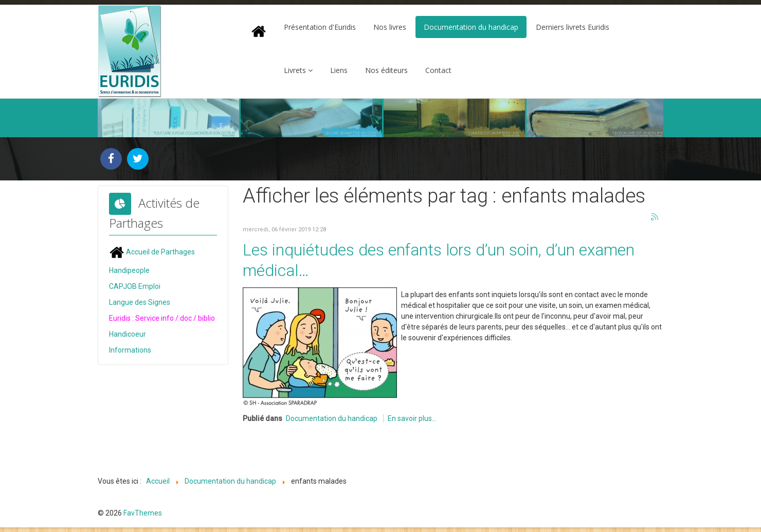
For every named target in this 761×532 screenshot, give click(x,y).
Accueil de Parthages (152, 252)
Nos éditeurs (386, 70)
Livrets (295, 70)
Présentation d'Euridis (320, 27)
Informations (130, 350)
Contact (438, 70)
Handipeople (129, 270)
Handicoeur (128, 334)
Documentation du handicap (471, 27)
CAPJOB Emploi (135, 286)
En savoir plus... (412, 418)
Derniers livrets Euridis (573, 27)
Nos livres (390, 27)
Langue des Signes (140, 302)
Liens (339, 70)
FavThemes (143, 513)
